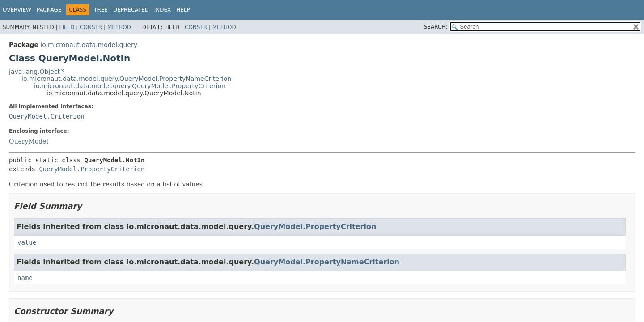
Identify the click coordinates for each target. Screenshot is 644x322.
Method (119, 27)
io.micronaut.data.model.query (89, 45)
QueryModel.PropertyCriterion (92, 169)
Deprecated (131, 10)
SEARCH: (436, 27)
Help (183, 10)
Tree (101, 10)
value (27, 242)
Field (67, 27)
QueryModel (29, 141)
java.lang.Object (34, 72)
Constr (91, 27)
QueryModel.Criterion (47, 116)
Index (163, 10)
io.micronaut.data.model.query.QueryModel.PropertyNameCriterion (126, 79)
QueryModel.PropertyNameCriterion (327, 262)
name (25, 278)
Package (49, 10)
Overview (17, 10)
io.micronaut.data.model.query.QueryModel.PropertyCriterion (130, 86)
